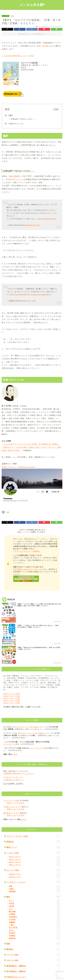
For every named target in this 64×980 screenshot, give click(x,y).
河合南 (34, 906)
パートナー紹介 (33, 955)
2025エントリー (34, 874)
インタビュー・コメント (33, 882)
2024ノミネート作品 (12, 696)
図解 (33, 943)
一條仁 (34, 925)
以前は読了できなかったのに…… (23, 119)
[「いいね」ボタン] (3, 512)
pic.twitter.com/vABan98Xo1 (40, 294)
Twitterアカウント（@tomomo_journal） (19, 467)
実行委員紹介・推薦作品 (33, 971)
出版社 (34, 889)
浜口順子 (34, 933)
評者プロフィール (16, 124)
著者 (34, 886)
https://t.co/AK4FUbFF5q (19, 294)
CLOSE (56, 109)
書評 (11, 115)
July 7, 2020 (31, 301)
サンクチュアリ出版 (11, 800)
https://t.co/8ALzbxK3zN (47, 219)
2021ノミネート (34, 865)
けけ (34, 909)
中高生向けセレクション (33, 977)
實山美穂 (34, 912)
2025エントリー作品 (12, 694)
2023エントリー (34, 877)
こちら (15, 754)
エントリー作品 (33, 870)
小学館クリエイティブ (12, 807)
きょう (34, 901)
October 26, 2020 (33, 225)
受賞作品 (33, 841)
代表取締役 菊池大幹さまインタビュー (19, 773)
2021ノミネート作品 (12, 703)
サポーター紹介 (33, 960)
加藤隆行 (34, 922)
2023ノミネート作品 (12, 698)
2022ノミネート (34, 862)
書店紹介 (33, 949)
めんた (34, 930)
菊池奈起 (34, 938)
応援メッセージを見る (16, 803)
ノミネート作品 (33, 853)
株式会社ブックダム (11, 813)
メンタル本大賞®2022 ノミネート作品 (18, 56)
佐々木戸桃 (6, 16)
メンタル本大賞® (32, 5)
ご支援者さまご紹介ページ (14, 780)
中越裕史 (34, 936)
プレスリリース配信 (11, 744)
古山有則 (34, 920)
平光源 (34, 904)
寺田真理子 (34, 917)
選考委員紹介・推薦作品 (33, 966)
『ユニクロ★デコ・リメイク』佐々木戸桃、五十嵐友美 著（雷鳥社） (31, 444)
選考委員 (34, 892)
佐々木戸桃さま (45, 46)
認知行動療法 (15, 176)
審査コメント (33, 847)
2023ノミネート (34, 860)
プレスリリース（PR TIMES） (28, 727)
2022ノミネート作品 (12, 701)
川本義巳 (34, 914)
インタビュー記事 (40, 748)
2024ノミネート (34, 857)
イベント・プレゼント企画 (33, 836)
